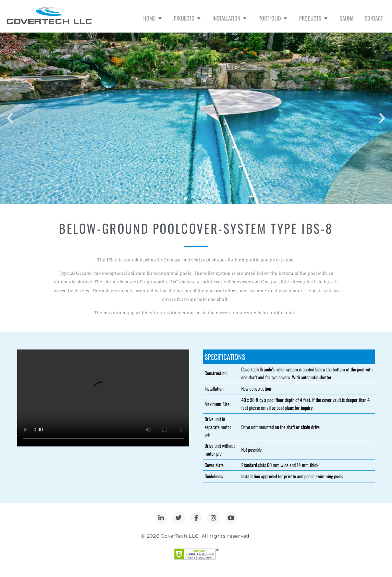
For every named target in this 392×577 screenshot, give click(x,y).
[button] (10, 118)
